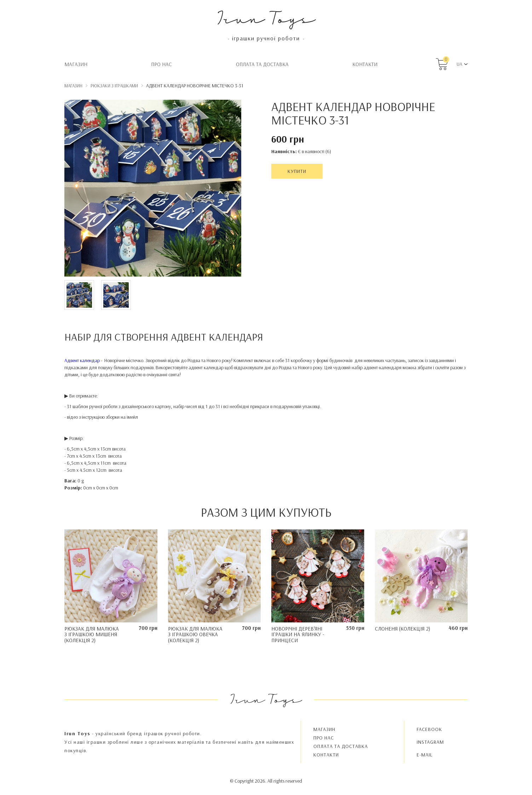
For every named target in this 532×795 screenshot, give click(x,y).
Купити (297, 171)
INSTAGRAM (430, 742)
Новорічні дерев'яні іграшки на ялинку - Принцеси (298, 634)
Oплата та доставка (262, 64)
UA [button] (459, 64)
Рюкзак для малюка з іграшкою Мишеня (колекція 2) (92, 634)
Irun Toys (266, 18)
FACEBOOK (429, 729)
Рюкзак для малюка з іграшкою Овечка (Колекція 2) (195, 634)
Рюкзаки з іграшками (114, 86)
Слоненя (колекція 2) (403, 629)
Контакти (365, 64)
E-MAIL (425, 755)
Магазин (76, 64)
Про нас (161, 64)
